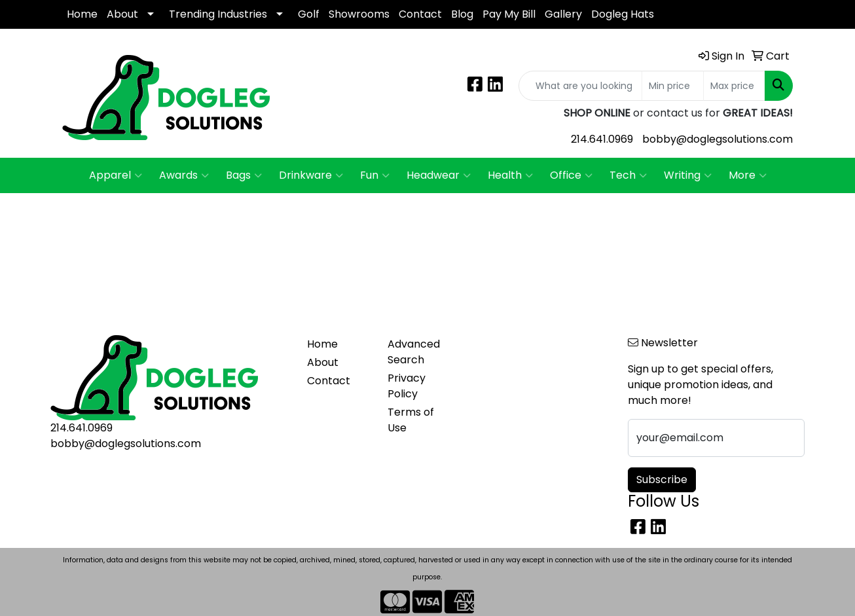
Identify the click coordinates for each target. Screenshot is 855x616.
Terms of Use (411, 420)
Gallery (563, 14)
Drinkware (311, 175)
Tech (628, 175)
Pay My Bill (509, 14)
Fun (375, 175)
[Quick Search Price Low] (673, 86)
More (748, 175)
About (122, 14)
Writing (688, 175)
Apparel (116, 175)
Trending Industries (218, 14)
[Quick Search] (580, 86)
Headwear (439, 175)
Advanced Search (414, 352)
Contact (420, 14)
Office (571, 175)
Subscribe (662, 480)
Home (82, 14)
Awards (184, 175)
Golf (309, 14)
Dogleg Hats (623, 14)
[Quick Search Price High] (734, 86)
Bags (244, 175)
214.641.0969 (602, 139)
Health (510, 175)
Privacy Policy (407, 386)
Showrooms (359, 14)
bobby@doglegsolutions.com (718, 139)
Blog (462, 14)
